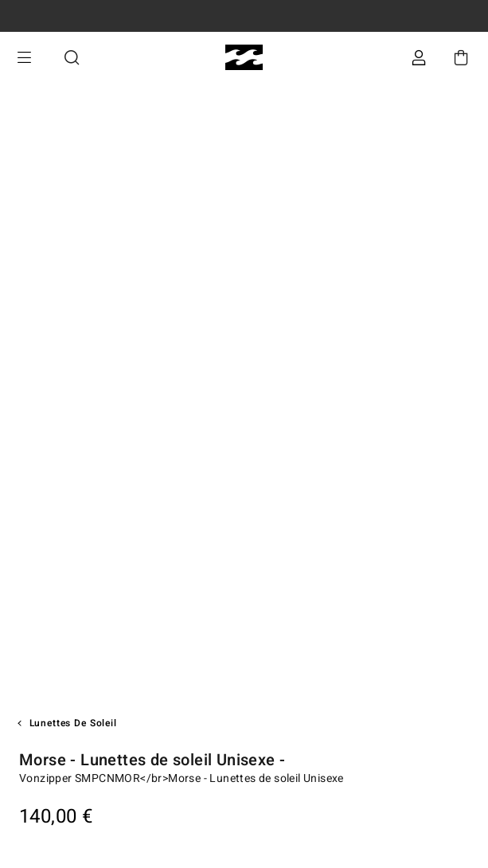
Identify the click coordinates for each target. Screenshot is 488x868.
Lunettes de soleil (73, 723)
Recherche (72, 58)
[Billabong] (244, 58)
